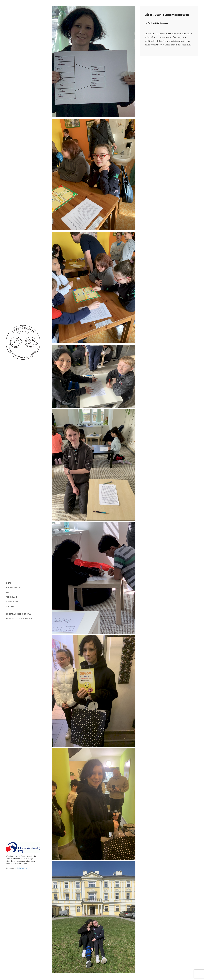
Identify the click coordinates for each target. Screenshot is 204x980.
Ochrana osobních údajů (18, 614)
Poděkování (11, 597)
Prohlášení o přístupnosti (19, 619)
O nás (8, 583)
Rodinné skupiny (14, 588)
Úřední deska (12, 602)
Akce (8, 592)
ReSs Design (22, 868)
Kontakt (10, 606)
